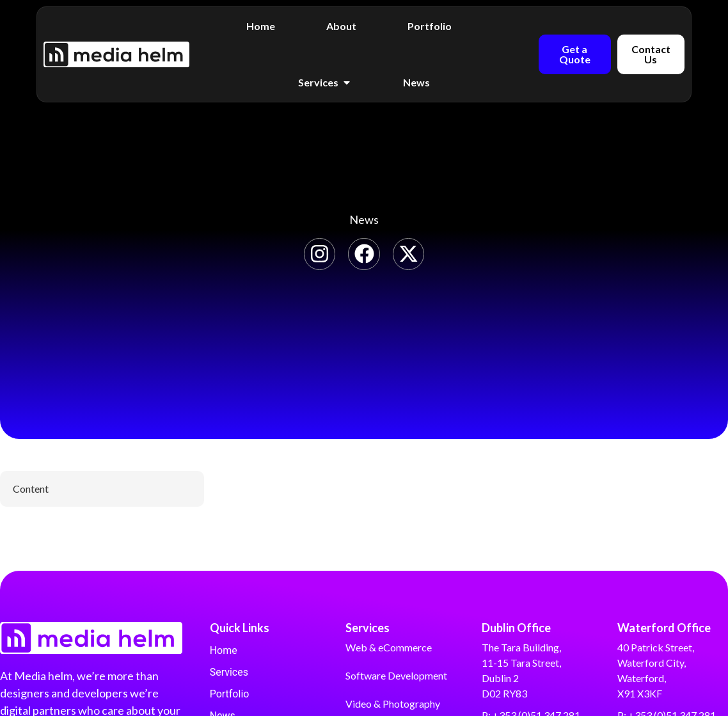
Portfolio (230, 694)
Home (224, 650)
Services (229, 672)
